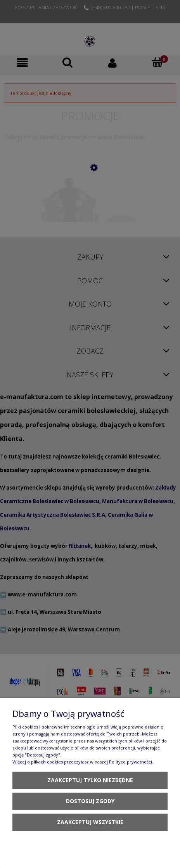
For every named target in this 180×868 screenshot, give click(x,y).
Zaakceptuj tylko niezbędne (90, 780)
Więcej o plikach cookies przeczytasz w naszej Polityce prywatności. (83, 762)
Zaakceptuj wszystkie (90, 822)
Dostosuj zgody (90, 801)
